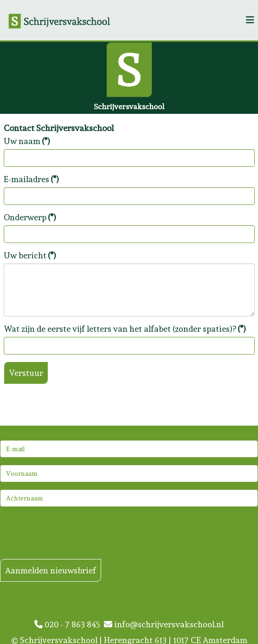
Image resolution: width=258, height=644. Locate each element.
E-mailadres (31, 179)
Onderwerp (30, 217)
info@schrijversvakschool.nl (164, 624)
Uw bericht (30, 255)
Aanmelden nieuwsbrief (51, 570)
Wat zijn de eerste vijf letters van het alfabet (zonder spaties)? (125, 329)
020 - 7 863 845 (69, 624)
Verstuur (26, 373)
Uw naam (27, 141)
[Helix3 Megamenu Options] (250, 20)
